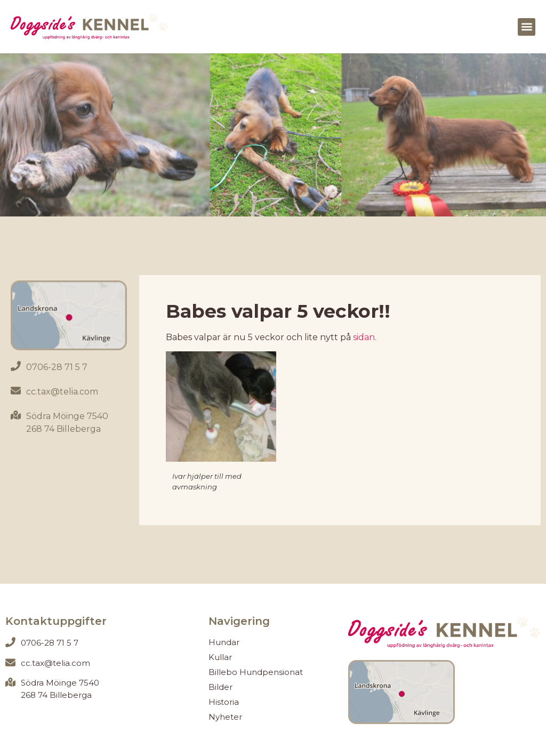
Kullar (220, 657)
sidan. (364, 337)
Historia (224, 702)
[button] (527, 27)
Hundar (224, 642)
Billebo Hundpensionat (256, 672)
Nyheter (225, 717)
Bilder (220, 687)
